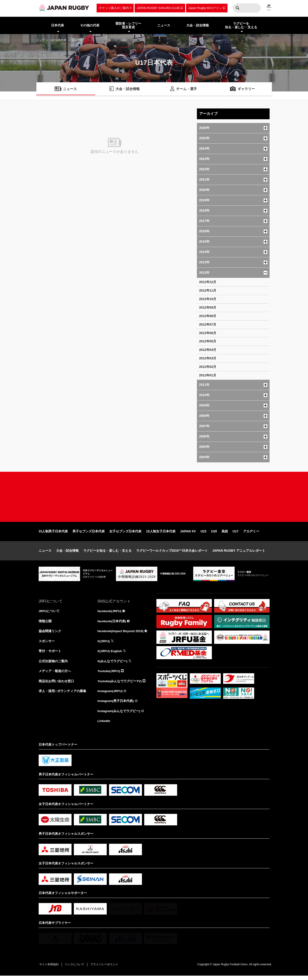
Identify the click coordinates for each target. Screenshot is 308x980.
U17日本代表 (58, 40)
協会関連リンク (50, 634)
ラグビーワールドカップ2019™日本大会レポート (172, 553)
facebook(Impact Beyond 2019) (121, 634)
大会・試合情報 (67, 553)
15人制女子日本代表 (161, 534)
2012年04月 (208, 350)
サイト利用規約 (49, 969)
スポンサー (47, 644)
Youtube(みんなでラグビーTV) (120, 685)
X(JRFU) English (110, 654)
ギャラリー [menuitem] (246, 89)
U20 (214, 534)
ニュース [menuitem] (164, 25)
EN (269, 10)
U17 (236, 534)
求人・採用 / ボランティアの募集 (63, 695)
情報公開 (45, 624)
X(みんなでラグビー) (113, 665)
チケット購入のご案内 (114, 8)
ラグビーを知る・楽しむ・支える (107, 553)
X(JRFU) (104, 644)
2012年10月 (208, 299)
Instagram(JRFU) (111, 695)
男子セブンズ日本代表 (89, 534)
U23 (204, 534)
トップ (40, 40)
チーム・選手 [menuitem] (187, 89)
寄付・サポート (50, 654)
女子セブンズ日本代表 (125, 534)
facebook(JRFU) (110, 614)
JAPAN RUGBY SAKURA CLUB (158, 8)
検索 (238, 8)
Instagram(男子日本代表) (116, 705)
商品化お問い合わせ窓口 (56, 685)
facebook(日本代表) (112, 624)
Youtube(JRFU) (109, 675)
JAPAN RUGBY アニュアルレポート (239, 553)
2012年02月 (208, 367)
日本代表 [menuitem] (58, 25)
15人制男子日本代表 (53, 534)
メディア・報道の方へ (55, 675)
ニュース (45, 553)
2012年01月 (208, 375)
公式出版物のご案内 (53, 665)
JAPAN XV (188, 534)
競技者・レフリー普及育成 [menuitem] (128, 25)
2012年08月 (208, 316)
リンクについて (76, 969)
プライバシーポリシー (107, 969)
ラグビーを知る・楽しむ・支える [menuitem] (241, 25)
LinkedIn (104, 725)
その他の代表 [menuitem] (90, 25)
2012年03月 (208, 358)
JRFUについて (49, 614)
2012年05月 (208, 341)
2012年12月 (208, 282)
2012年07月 (208, 324)
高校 (225, 534)
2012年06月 (208, 333)
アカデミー (251, 534)
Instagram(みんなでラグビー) (119, 715)
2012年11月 (208, 290)
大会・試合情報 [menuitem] (198, 25)
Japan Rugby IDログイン (205, 8)
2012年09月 (208, 307)
